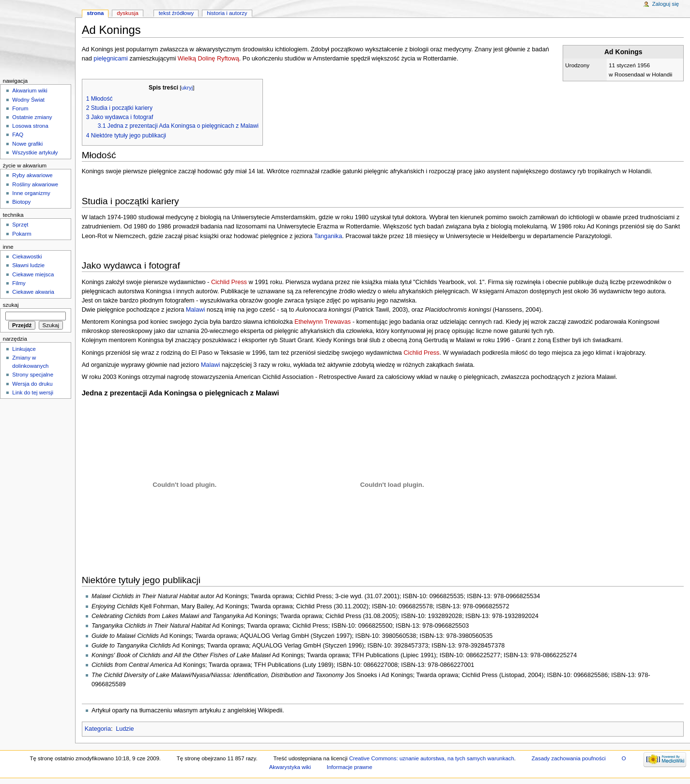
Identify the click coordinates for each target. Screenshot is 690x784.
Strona (95, 13)
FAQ (18, 135)
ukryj (187, 88)
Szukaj (11, 305)
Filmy (19, 283)
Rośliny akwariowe (35, 184)
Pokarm (22, 234)
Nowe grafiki (27, 144)
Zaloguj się (666, 4)
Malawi (195, 310)
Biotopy (21, 202)
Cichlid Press (229, 282)
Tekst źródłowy (176, 13)
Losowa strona (30, 126)
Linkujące (24, 349)
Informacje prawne (350, 767)
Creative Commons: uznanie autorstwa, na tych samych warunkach (432, 758)
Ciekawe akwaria (33, 292)
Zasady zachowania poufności (569, 758)
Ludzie (125, 729)
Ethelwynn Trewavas (322, 322)
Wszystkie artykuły (35, 152)
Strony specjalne (33, 375)
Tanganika (328, 236)
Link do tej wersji (33, 392)
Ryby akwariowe (32, 175)
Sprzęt (20, 225)
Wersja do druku (32, 384)
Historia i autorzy (227, 13)
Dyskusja (128, 13)
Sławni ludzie (28, 265)
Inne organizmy (31, 193)
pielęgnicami (111, 59)
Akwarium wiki (30, 90)
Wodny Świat (28, 100)
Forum (20, 108)
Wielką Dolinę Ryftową (208, 59)
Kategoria (98, 729)
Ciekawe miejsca (33, 274)
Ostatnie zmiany (32, 117)
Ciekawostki (27, 256)
